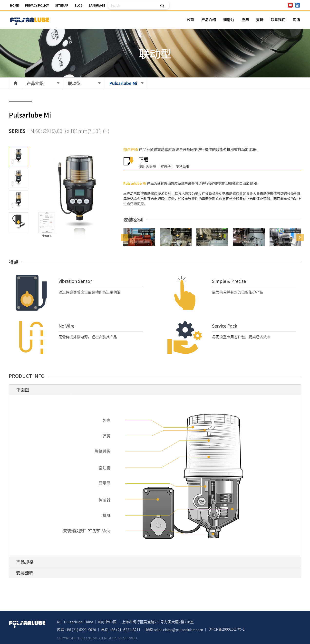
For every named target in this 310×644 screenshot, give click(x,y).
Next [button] (300, 237)
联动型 (74, 83)
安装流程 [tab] (23, 573)
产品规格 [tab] (23, 562)
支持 (260, 20)
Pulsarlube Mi (123, 83)
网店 (296, 20)
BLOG (79, 5)
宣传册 (166, 166)
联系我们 (278, 20)
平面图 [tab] (21, 389)
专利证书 (183, 166)
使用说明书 (147, 166)
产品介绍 (209, 20)
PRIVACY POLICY (37, 5)
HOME (14, 5)
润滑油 (229, 20)
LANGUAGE (97, 5)
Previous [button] (125, 237)
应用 (245, 20)
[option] (139, 237)
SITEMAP (62, 5)
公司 (190, 20)
